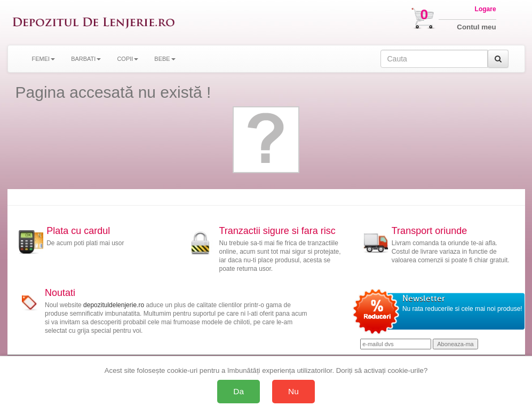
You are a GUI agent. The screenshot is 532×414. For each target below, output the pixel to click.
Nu (293, 391)
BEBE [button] (165, 59)
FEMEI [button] (44, 59)
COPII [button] (128, 59)
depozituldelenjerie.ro (114, 305)
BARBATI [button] (86, 59)
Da (239, 391)
